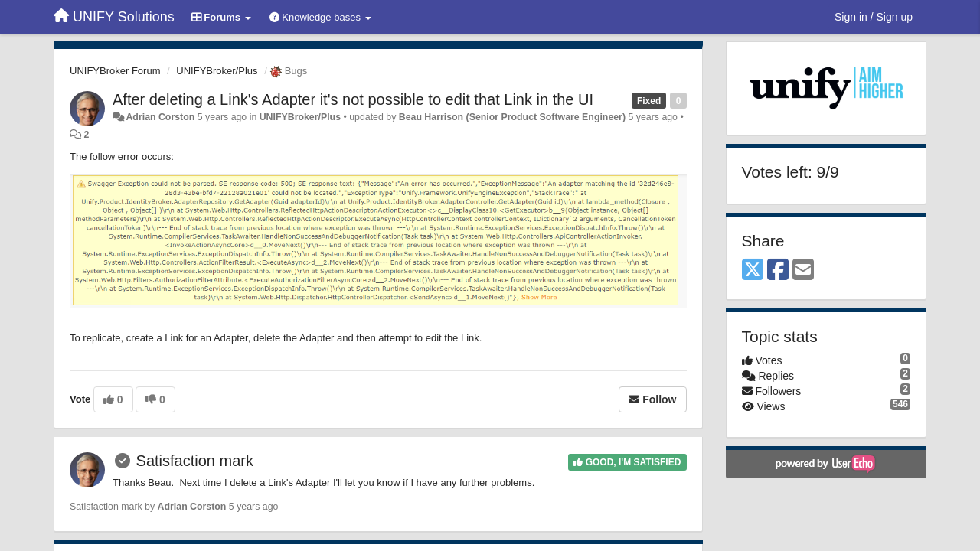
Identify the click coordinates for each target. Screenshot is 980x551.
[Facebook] (778, 271)
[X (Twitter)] (753, 271)
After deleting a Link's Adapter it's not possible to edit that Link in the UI (353, 99)
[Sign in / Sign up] (874, 17)
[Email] (803, 271)
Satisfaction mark (195, 461)
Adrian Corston (160, 117)
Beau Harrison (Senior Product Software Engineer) (512, 117)
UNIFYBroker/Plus (217, 71)
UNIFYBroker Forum (115, 71)
